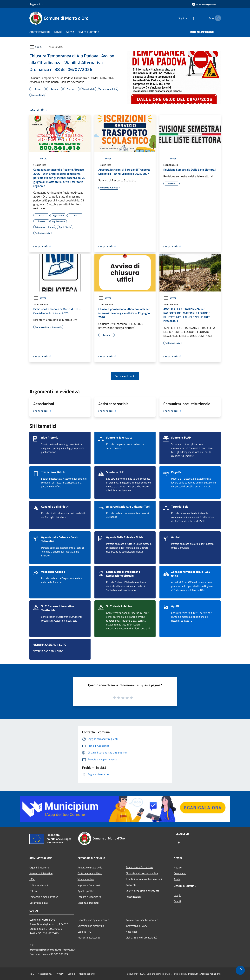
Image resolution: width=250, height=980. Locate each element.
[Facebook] (188, 18)
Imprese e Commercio (89, 885)
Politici (33, 891)
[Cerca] (217, 18)
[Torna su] (240, 970)
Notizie (40, 159)
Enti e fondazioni (39, 885)
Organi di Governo (39, 867)
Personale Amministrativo (44, 897)
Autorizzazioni (134, 897)
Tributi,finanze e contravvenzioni (144, 879)
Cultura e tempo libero (90, 873)
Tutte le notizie (125, 376)
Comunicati (180, 873)
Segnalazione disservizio (91, 926)
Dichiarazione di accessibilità (141, 937)
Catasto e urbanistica (89, 897)
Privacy (59, 974)
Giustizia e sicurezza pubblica (142, 873)
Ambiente (131, 885)
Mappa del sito (87, 974)
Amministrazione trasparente (142, 920)
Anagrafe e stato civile (90, 867)
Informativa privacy (136, 926)
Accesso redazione (211, 974)
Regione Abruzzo (39, 4)
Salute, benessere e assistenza (143, 891)
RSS (32, 974)
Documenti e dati (39, 903)
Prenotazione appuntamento (93, 920)
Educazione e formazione (139, 867)
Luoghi (178, 895)
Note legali (132, 932)
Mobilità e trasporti (88, 903)
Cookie (71, 974)
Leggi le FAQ (84, 932)
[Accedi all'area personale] (204, 4)
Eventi (177, 901)
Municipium (192, 974)
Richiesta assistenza (89, 937)
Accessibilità (45, 974)
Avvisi (39, 47)
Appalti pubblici (86, 891)
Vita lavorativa (86, 879)
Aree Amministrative (41, 873)
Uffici (32, 879)
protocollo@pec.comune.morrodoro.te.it (52, 950)
